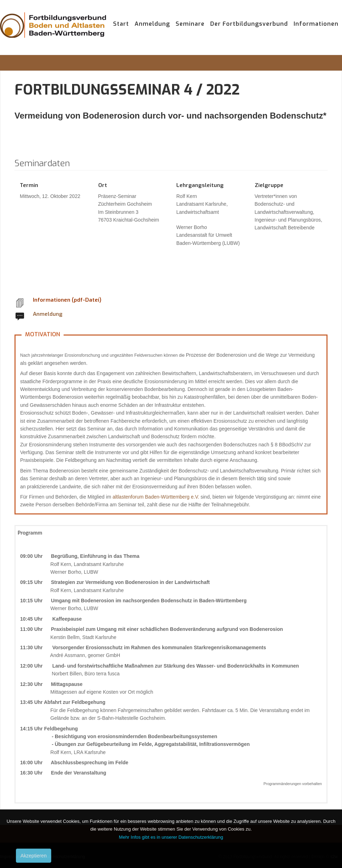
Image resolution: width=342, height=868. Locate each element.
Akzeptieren (34, 856)
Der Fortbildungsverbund (249, 24)
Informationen (316, 24)
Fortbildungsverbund (53, 32)
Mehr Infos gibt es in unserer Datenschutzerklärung (171, 837)
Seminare (190, 24)
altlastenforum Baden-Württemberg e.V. (156, 497)
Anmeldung (152, 24)
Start (121, 24)
